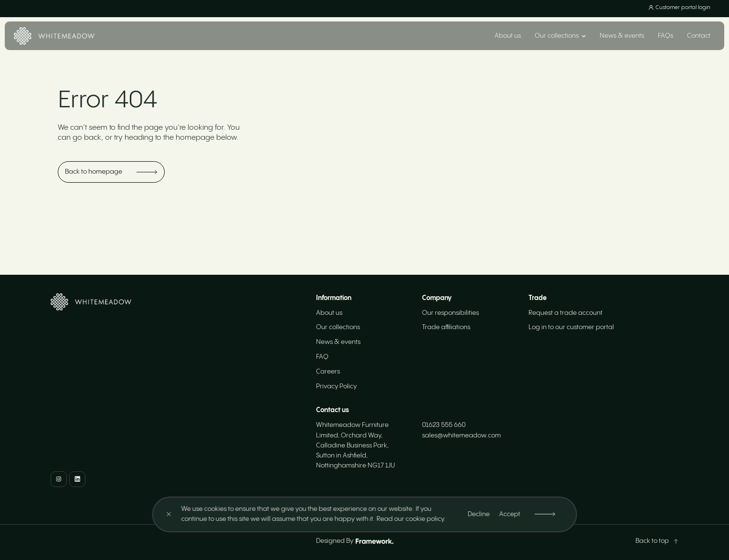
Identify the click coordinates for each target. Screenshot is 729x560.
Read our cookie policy (410, 519)
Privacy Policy (336, 386)
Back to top (657, 541)
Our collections (338, 327)
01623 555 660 (444, 425)
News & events (622, 36)
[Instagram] (59, 479)
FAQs (666, 36)
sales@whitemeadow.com (461, 436)
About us (508, 36)
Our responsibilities (450, 313)
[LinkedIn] (77, 479)
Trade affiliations (446, 327)
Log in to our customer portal (571, 327)
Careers (328, 372)
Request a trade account (565, 313)
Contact (699, 36)
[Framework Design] (375, 541)
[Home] (54, 36)
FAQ (322, 357)
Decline (478, 514)
